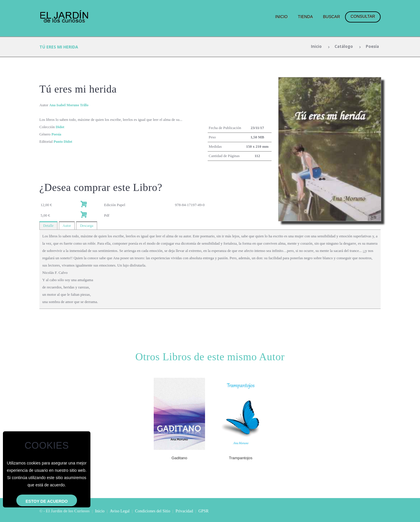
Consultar (363, 16)
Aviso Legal (120, 511)
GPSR (203, 511)
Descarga (88, 226)
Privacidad (184, 511)
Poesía (372, 47)
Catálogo (342, 47)
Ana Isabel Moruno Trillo (70, 105)
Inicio (282, 17)
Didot (60, 127)
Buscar (331, 17)
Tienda (305, 17)
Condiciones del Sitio (153, 511)
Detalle (49, 226)
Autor (68, 226)
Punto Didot (64, 141)
